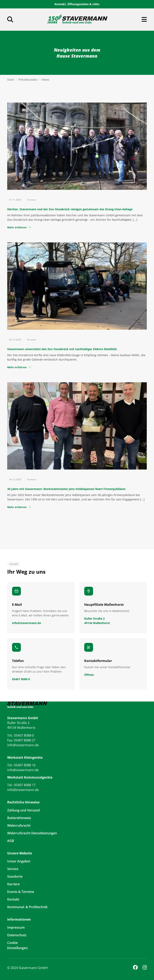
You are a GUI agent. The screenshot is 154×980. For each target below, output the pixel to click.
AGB (11, 841)
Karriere (13, 884)
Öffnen (89, 675)
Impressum (16, 927)
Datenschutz (17, 935)
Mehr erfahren (19, 227)
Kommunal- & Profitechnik (27, 907)
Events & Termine (21, 892)
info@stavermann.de (23, 745)
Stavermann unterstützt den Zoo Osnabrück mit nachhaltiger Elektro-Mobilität (62, 349)
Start (11, 80)
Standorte (15, 876)
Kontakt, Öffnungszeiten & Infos (77, 4)
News (46, 80)
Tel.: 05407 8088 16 (21, 765)
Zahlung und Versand (23, 810)
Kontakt (13, 899)
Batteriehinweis (19, 818)
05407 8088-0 (21, 679)
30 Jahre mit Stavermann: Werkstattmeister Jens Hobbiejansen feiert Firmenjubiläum (66, 489)
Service (13, 869)
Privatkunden (28, 80)
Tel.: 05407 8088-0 (21, 735)
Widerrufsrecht (19, 825)
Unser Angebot (19, 861)
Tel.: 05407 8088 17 (21, 785)
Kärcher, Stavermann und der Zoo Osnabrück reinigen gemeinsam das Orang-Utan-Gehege (70, 209)
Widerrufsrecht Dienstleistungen (32, 833)
